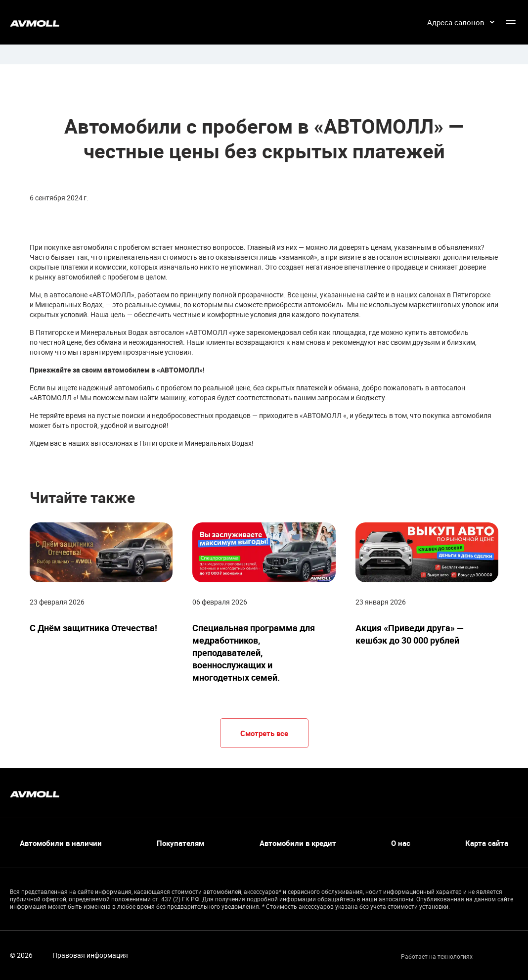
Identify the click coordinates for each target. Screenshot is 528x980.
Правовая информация (90, 955)
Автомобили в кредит (298, 843)
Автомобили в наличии (61, 843)
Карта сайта (487, 843)
